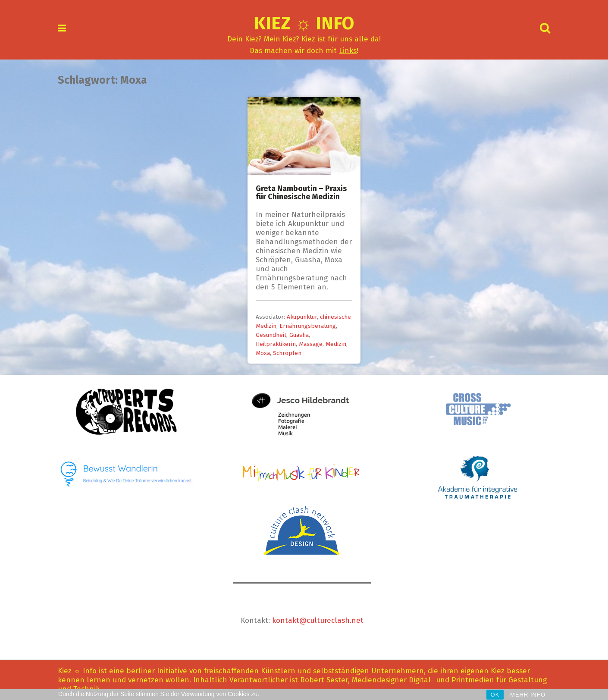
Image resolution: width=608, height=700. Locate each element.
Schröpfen (287, 353)
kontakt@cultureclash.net (318, 620)
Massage (311, 344)
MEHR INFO (528, 695)
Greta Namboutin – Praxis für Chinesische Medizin (301, 193)
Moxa (263, 353)
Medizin (336, 344)
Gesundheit (271, 335)
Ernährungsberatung (308, 326)
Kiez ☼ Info (304, 23)
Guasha (299, 335)
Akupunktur (302, 317)
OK (495, 695)
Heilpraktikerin (276, 344)
